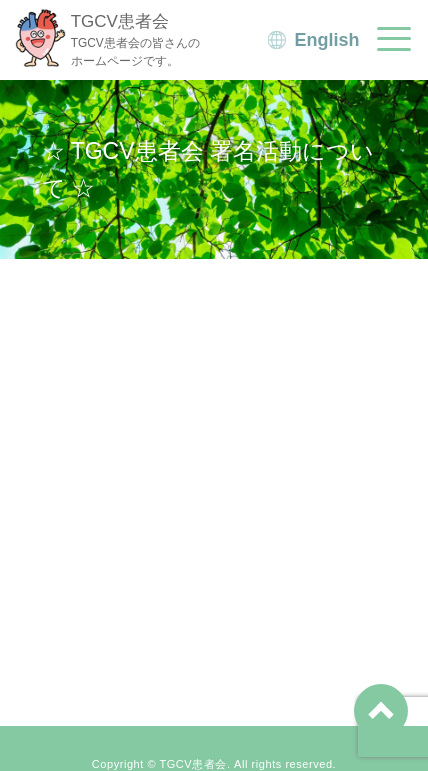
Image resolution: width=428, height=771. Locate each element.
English (327, 40)
